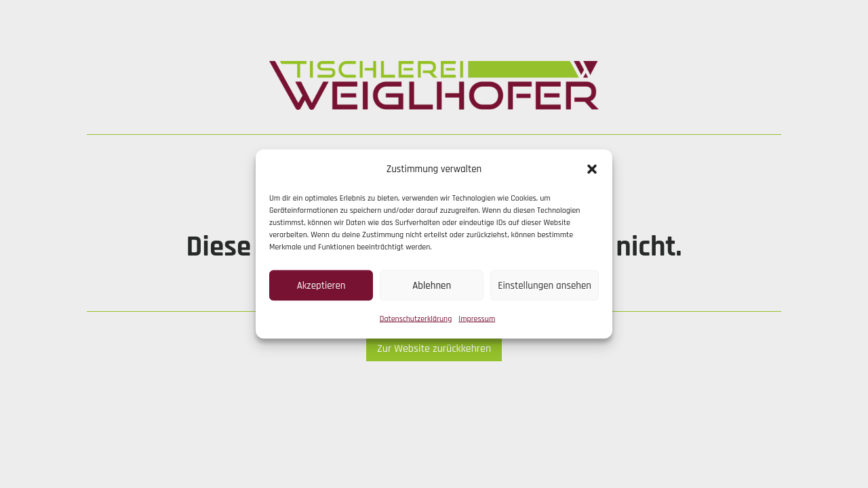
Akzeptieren (321, 285)
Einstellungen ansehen (545, 285)
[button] (592, 169)
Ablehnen (432, 285)
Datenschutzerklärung (416, 319)
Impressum (477, 319)
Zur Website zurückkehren (434, 349)
